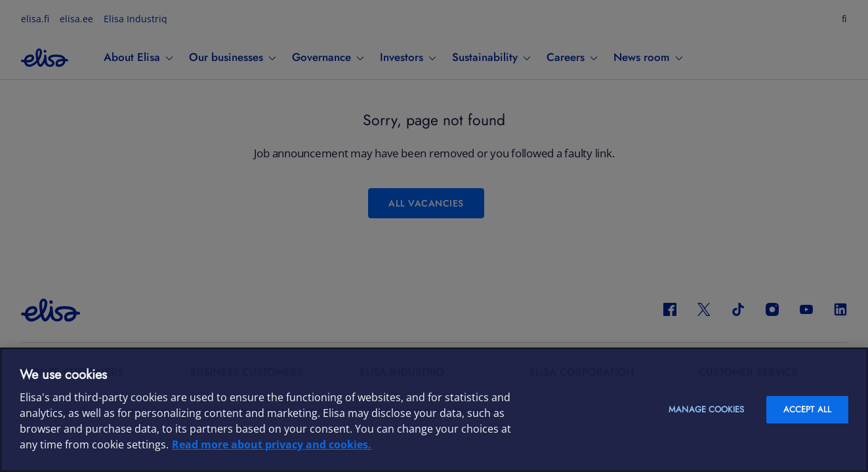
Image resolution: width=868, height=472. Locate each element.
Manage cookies (706, 409)
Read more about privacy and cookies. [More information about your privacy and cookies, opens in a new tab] (272, 444)
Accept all (807, 409)
